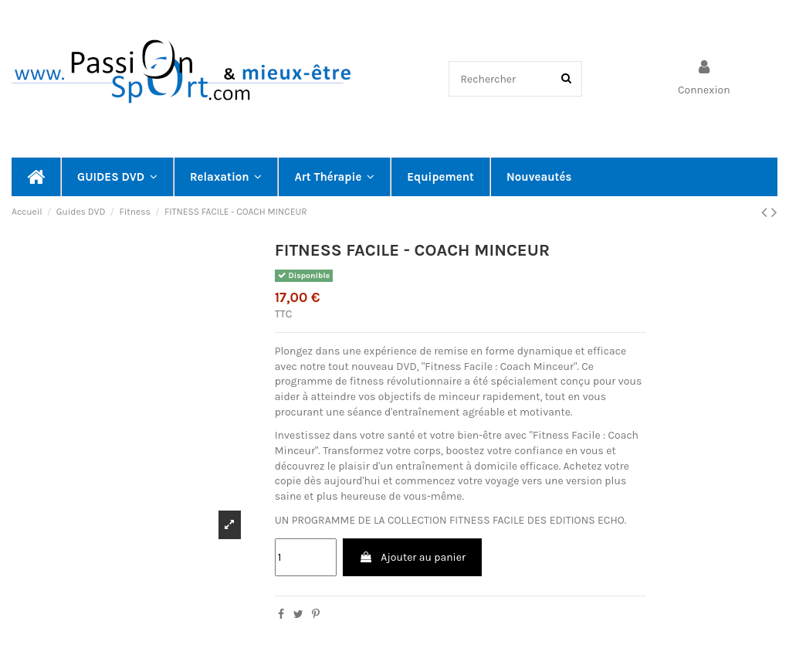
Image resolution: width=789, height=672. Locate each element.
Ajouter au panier (412, 557)
